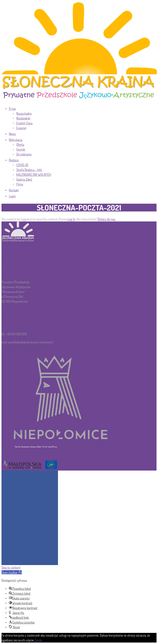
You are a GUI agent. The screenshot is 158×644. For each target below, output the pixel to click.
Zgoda (38, 640)
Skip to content (11, 567)
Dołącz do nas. (107, 219)
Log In (71, 219)
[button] (12, 572)
